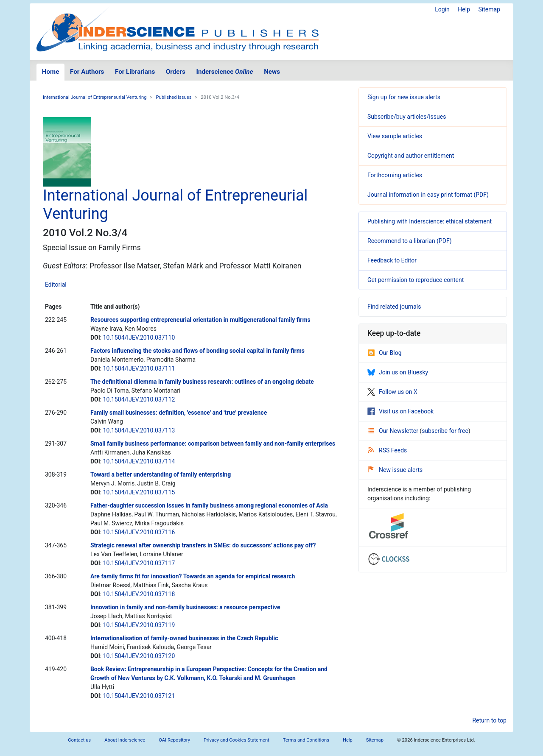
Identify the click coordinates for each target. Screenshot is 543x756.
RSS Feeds (387, 450)
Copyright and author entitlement (411, 156)
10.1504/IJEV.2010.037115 (139, 492)
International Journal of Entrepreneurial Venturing (95, 97)
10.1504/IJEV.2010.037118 (139, 594)
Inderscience (225, 72)
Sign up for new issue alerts (404, 97)
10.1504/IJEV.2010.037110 (139, 338)
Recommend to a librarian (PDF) (410, 241)
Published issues (174, 97)
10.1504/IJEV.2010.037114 (139, 461)
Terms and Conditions (306, 740)
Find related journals (394, 307)
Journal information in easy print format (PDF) (428, 195)
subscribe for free (445, 431)
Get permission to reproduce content (416, 280)
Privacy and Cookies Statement (237, 740)
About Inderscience (125, 740)
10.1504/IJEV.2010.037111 (139, 368)
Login (442, 9)
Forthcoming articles (395, 175)
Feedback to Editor (392, 260)
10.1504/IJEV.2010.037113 (139, 430)
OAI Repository (174, 740)
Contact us (79, 740)
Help (464, 9)
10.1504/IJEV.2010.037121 (139, 696)
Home (51, 72)
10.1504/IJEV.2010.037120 (139, 656)
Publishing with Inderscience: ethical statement (430, 221)
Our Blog (385, 353)
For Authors (87, 72)
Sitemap (489, 9)
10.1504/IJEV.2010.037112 (139, 399)
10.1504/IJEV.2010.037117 (139, 563)
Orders (176, 72)
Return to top (489, 720)
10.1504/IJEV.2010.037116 (139, 532)
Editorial (56, 285)
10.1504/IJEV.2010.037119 (139, 625)
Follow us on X (392, 392)
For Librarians (135, 72)
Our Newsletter (394, 431)
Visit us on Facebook (400, 411)
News (272, 72)
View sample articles (395, 136)
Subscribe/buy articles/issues (407, 117)
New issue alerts (395, 470)
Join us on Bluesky (398, 372)
